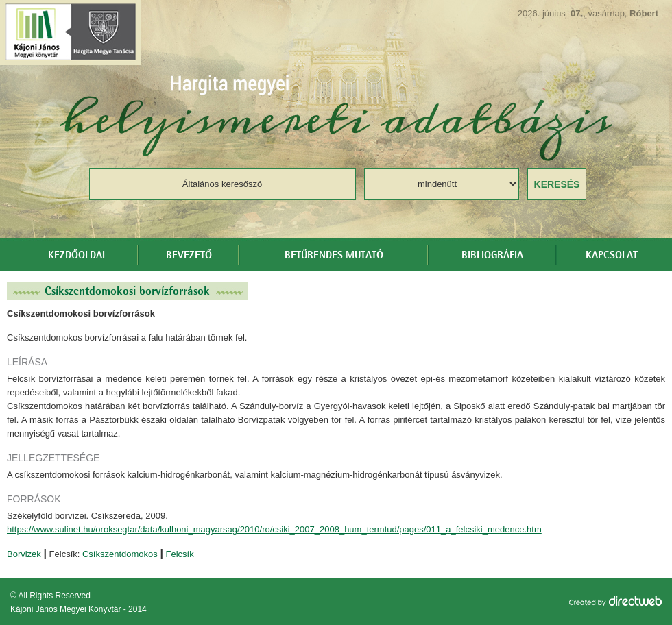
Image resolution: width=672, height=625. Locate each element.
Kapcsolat (612, 256)
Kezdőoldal (77, 256)
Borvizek (24, 554)
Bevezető (189, 256)
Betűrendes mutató (334, 256)
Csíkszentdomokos (120, 554)
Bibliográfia (492, 256)
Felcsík (180, 554)
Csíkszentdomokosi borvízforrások (127, 291)
